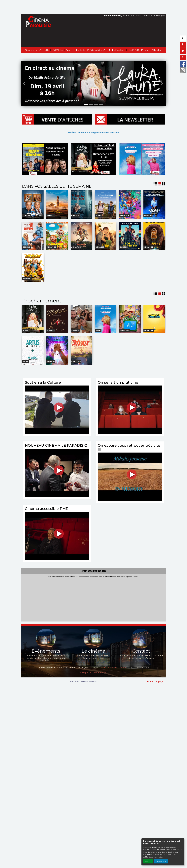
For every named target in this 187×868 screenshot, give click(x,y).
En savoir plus (161, 861)
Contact (124, 668)
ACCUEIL (29, 50)
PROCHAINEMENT (97, 50)
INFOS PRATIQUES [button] (151, 50)
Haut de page (155, 682)
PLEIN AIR (133, 50)
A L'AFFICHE (43, 50)
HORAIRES (57, 50)
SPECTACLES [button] (116, 50)
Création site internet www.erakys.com (84, 681)
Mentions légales (110, 668)
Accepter (148, 861)
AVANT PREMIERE (75, 50)
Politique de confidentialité (93, 672)
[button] (24, 83)
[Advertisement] (93, 599)
